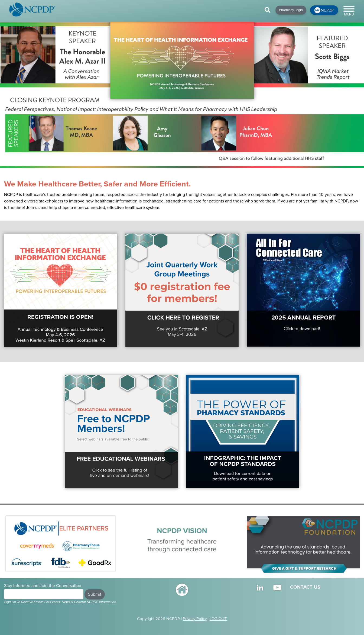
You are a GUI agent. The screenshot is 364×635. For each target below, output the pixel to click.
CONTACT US (305, 587)
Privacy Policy (195, 619)
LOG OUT (218, 619)
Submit (95, 594)
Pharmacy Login (291, 10)
